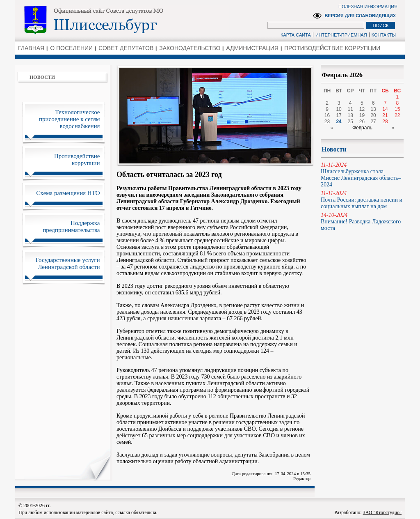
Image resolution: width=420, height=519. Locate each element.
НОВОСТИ (42, 77)
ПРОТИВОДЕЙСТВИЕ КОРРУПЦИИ (332, 48)
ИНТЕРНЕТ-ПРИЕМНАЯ (341, 35)
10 (339, 109)
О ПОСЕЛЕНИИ (71, 48)
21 (385, 115)
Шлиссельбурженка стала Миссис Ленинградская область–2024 (362, 175)
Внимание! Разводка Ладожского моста (362, 222)
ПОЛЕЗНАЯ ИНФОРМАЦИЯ (368, 7)
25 (350, 122)
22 (397, 115)
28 (385, 122)
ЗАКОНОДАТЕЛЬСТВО (190, 48)
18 (350, 115)
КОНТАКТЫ (384, 35)
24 (339, 122)
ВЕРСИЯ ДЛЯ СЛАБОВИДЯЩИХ (360, 16)
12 (362, 109)
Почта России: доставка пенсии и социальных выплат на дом (362, 200)
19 (362, 115)
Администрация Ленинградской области (122, 20)
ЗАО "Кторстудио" (382, 512)
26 (362, 122)
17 (339, 115)
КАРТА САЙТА (296, 35)
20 (373, 115)
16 (327, 115)
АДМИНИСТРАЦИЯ (252, 48)
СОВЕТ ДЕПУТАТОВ (126, 48)
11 (350, 109)
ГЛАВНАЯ (31, 48)
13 (373, 109)
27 (373, 122)
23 (327, 122)
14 (385, 109)
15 (397, 109)
